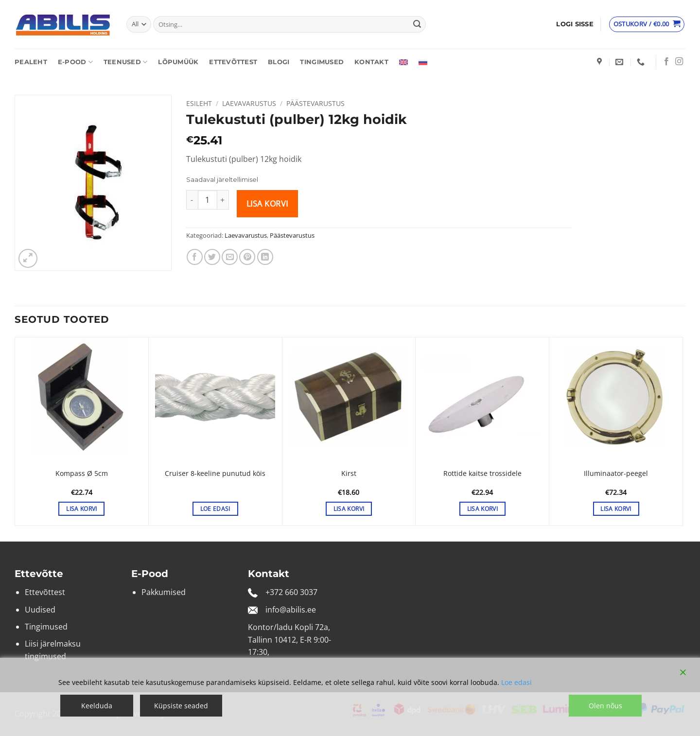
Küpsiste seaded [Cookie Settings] (181, 706)
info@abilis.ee (291, 610)
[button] (575, 24)
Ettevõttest (233, 62)
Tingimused (322, 62)
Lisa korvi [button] (81, 509)
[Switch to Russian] (423, 62)
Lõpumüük (178, 62)
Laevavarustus (249, 103)
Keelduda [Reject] (97, 706)
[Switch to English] (403, 62)
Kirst (349, 473)
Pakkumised (164, 592)
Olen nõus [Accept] (605, 706)
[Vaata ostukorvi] (647, 24)
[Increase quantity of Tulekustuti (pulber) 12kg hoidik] (223, 200)
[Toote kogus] (208, 200)
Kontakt (371, 62)
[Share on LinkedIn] (265, 257)
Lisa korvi (267, 204)
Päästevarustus (315, 103)
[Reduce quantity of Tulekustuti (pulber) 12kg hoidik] (192, 200)
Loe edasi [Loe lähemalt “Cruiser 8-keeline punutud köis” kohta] (215, 509)
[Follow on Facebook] (666, 62)
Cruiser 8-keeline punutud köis (215, 473)
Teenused (126, 62)
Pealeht (31, 62)
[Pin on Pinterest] (247, 257)
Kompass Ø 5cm (82, 473)
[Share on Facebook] (195, 257)
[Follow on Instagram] (679, 62)
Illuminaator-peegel (616, 473)
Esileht (199, 103)
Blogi (279, 62)
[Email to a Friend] (230, 257)
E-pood (75, 62)
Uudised (40, 610)
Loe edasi (516, 682)
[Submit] (417, 24)
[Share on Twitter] (212, 257)
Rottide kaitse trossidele (482, 473)
